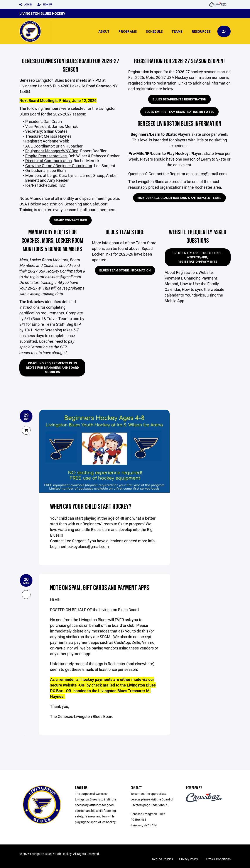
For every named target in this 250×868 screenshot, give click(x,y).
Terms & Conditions (217, 859)
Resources (201, 31)
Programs (128, 31)
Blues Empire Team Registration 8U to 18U (179, 112)
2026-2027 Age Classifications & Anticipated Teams (180, 198)
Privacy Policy (189, 859)
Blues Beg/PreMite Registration (179, 99)
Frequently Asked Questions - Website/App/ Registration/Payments (198, 257)
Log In (26, 5)
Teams (177, 31)
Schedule (154, 31)
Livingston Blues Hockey (42, 13)
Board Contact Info (70, 220)
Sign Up (45, 5)
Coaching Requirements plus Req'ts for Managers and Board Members (52, 367)
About (104, 31)
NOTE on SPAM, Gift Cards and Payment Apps (100, 588)
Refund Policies (163, 859)
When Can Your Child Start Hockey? (91, 507)
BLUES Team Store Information (125, 270)
